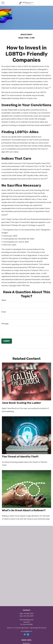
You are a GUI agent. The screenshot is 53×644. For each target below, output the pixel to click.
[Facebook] (25, 634)
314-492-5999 (29, 616)
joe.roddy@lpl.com (27, 631)
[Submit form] (7, 341)
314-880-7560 (29, 614)
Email (4, 312)
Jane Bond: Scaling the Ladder (21, 403)
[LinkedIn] (28, 634)
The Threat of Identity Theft (20, 457)
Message (5, 324)
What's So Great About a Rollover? (24, 510)
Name (4, 300)
